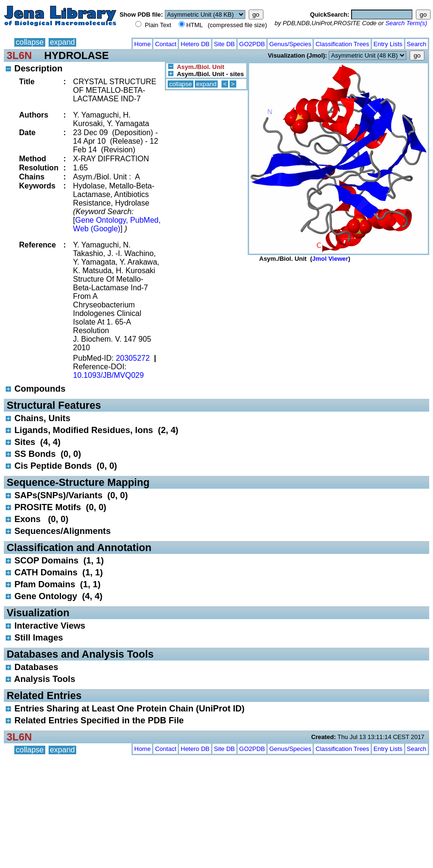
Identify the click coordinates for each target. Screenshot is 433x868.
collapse (30, 42)
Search (417, 44)
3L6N (19, 55)
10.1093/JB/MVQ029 (108, 375)
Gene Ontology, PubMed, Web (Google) (117, 224)
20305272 (133, 358)
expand (63, 42)
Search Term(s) (406, 23)
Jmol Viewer (330, 259)
